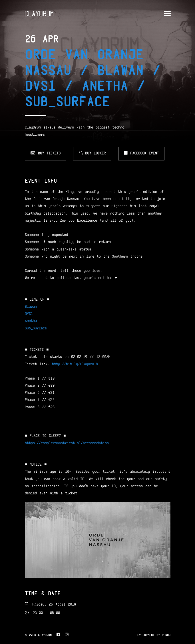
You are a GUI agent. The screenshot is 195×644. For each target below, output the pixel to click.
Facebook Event (141, 153)
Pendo (166, 635)
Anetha (31, 321)
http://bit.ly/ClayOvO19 (75, 364)
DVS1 (29, 314)
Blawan (31, 307)
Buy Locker (92, 153)
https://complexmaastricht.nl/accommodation (67, 443)
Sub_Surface (36, 329)
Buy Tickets (46, 153)
